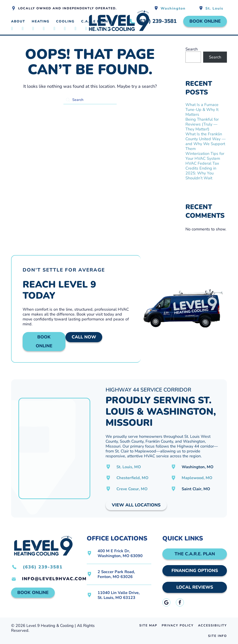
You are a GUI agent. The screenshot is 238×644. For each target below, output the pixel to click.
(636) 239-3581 (43, 567)
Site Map (148, 625)
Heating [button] (41, 21)
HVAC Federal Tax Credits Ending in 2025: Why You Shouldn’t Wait (202, 171)
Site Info (217, 636)
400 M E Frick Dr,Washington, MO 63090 (120, 553)
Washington (173, 8)
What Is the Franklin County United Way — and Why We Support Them (206, 141)
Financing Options (195, 571)
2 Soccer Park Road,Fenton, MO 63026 (116, 574)
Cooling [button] (65, 21)
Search (192, 49)
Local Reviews (195, 587)
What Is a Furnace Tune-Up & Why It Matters (202, 110)
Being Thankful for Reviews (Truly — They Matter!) (202, 124)
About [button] (18, 21)
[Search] (90, 100)
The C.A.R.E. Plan (195, 554)
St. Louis (214, 8)
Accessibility (212, 625)
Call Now (84, 337)
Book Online (205, 21)
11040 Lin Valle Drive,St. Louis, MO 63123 (119, 595)
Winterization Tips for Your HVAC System (205, 156)
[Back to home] (119, 21)
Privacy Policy (178, 625)
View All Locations (136, 505)
